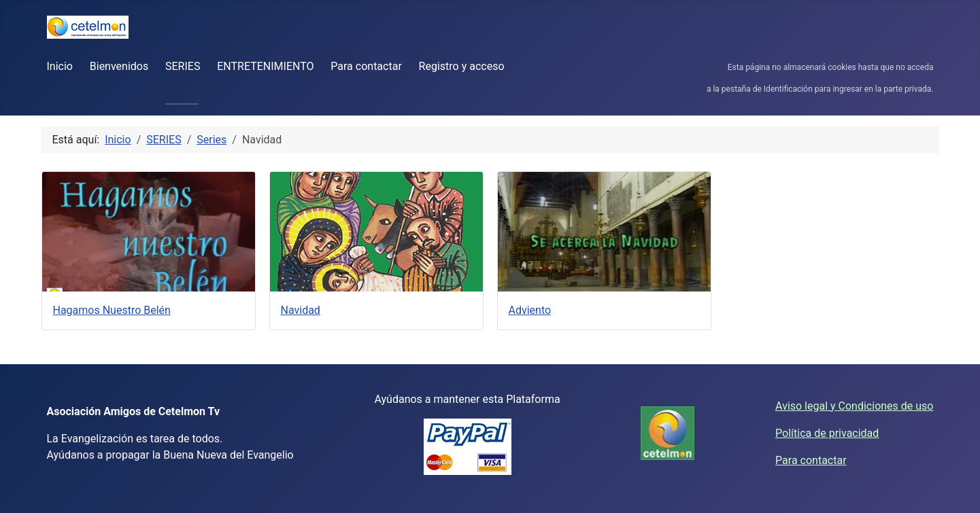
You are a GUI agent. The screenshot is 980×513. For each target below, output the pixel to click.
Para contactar (366, 66)
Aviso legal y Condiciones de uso (854, 406)
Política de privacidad (827, 433)
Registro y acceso (462, 66)
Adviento (530, 310)
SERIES (183, 66)
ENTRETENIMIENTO (265, 66)
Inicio (60, 66)
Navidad (301, 310)
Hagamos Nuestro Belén (112, 310)
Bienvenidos (119, 66)
